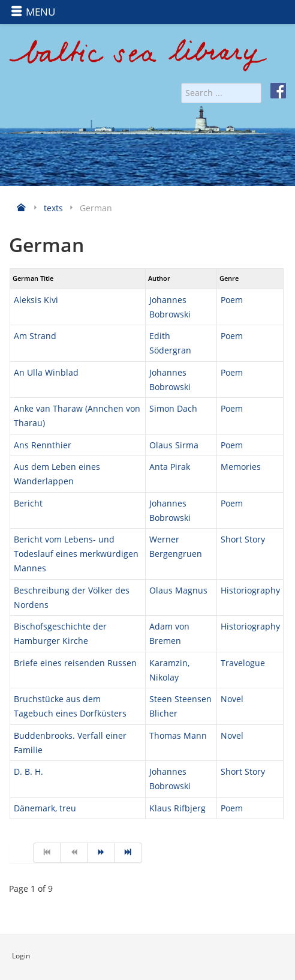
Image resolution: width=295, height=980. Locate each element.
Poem (232, 300)
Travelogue (243, 663)
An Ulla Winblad (46, 372)
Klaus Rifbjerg (177, 808)
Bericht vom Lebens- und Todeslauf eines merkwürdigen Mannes (76, 554)
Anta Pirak (170, 467)
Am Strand (35, 336)
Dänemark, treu (45, 808)
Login (21, 956)
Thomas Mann (178, 735)
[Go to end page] (128, 853)
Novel (232, 699)
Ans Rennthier (43, 445)
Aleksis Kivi (36, 300)
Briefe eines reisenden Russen (75, 663)
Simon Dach (173, 408)
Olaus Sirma (174, 445)
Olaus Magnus (178, 590)
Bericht (28, 503)
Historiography (250, 590)
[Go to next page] (101, 853)
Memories (241, 467)
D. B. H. (28, 771)
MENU (33, 12)
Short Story (243, 539)
